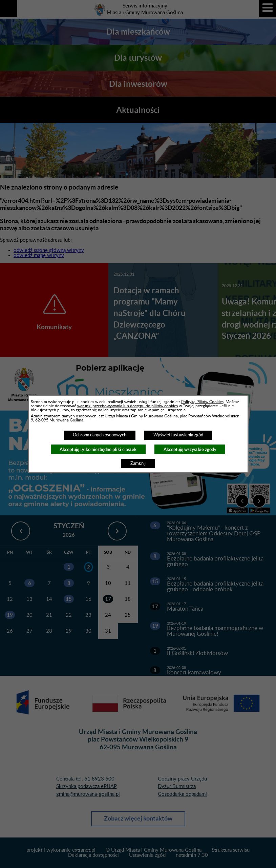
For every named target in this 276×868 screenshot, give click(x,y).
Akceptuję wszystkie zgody (190, 449)
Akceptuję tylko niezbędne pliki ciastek (98, 449)
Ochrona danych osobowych (100, 435)
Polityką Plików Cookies (202, 402)
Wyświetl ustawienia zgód (178, 435)
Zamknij (138, 463)
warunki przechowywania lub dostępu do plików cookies (128, 406)
